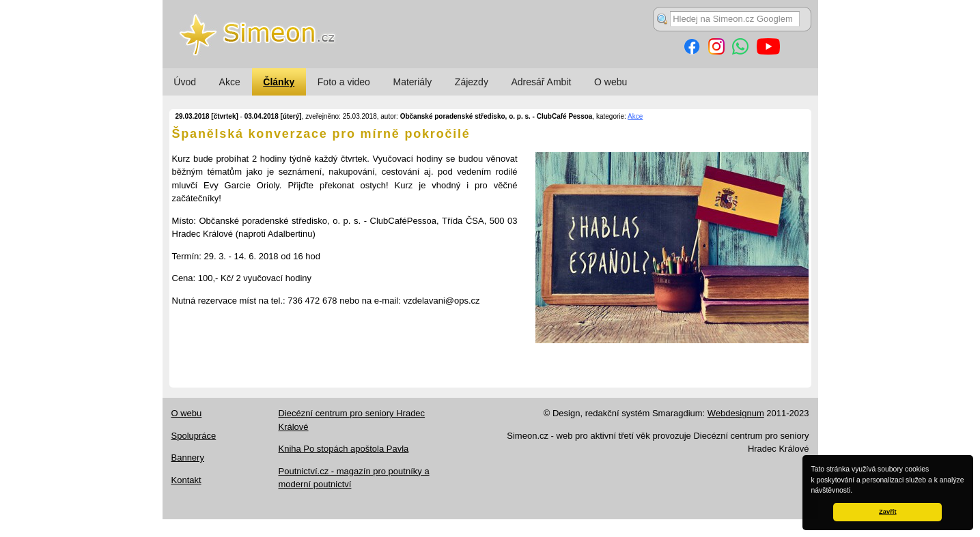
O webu (611, 82)
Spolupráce (194, 436)
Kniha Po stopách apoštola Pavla (344, 449)
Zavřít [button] (887, 512)
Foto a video (344, 82)
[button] (856, 491)
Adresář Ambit (541, 82)
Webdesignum (736, 413)
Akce (230, 82)
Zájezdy (472, 82)
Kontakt (186, 480)
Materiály (412, 82)
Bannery (188, 458)
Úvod (185, 82)
